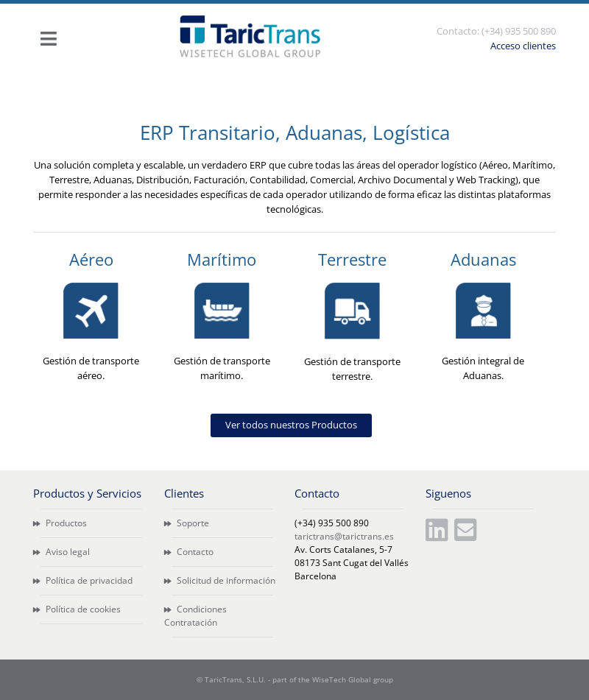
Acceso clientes (523, 46)
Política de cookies (77, 609)
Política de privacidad (83, 580)
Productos (60, 523)
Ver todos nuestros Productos (291, 425)
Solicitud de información (220, 580)
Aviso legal (61, 552)
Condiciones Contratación (195, 616)
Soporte (187, 523)
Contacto (189, 552)
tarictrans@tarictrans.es (344, 536)
